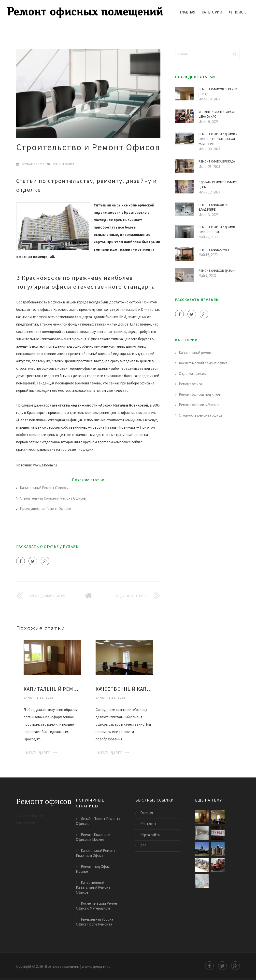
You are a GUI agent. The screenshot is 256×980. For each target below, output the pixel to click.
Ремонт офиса (64, 164)
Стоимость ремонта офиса (200, 415)
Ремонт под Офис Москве (93, 869)
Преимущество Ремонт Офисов (46, 509)
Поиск (237, 12)
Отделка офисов (192, 374)
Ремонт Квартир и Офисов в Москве (93, 837)
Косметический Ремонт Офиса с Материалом (97, 906)
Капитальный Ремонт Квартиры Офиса (52, 689)
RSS (143, 846)
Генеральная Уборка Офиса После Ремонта (94, 922)
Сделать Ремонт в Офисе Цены (218, 185)
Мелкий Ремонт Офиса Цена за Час (216, 114)
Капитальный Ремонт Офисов (44, 488)
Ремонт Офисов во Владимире (213, 207)
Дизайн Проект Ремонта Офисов (98, 821)
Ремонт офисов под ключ (199, 394)
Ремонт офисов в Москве (199, 405)
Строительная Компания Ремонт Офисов (53, 498)
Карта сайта (150, 835)
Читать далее (37, 753)
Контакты (148, 824)
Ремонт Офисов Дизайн (217, 271)
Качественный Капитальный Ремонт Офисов (124, 689)
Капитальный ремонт (196, 353)
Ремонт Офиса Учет (214, 250)
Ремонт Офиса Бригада (217, 161)
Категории (212, 12)
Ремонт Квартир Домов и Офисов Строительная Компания (218, 139)
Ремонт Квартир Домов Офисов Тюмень (217, 230)
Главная (188, 12)
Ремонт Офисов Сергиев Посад (218, 92)
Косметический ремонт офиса (203, 363)
